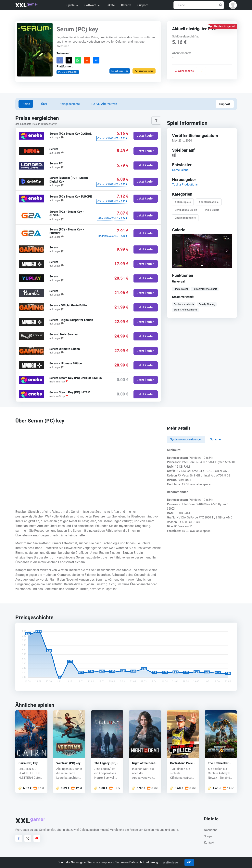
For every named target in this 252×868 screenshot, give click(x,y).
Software (92, 5)
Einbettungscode (120, 71)
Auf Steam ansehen (144, 71)
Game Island (180, 170)
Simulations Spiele (186, 210)
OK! (189, 862)
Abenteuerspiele (209, 202)
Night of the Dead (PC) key (144, 763)
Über (44, 104)
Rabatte (126, 5)
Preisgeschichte (69, 104)
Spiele (72, 5)
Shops (208, 836)
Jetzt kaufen (146, 136)
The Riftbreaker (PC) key (218, 763)
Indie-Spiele (212, 210)
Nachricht (210, 830)
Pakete (110, 5)
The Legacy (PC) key (105, 763)
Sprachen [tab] (216, 439)
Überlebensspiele (185, 218)
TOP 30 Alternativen (104, 104)
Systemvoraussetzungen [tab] (186, 439)
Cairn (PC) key (28, 763)
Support (143, 5)
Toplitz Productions (185, 185)
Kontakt (209, 843)
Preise (26, 104)
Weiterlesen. (172, 862)
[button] (233, 5)
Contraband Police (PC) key (182, 763)
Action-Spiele (183, 202)
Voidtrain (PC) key (68, 763)
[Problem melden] (202, 71)
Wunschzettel (185, 71)
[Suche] (199, 5)
